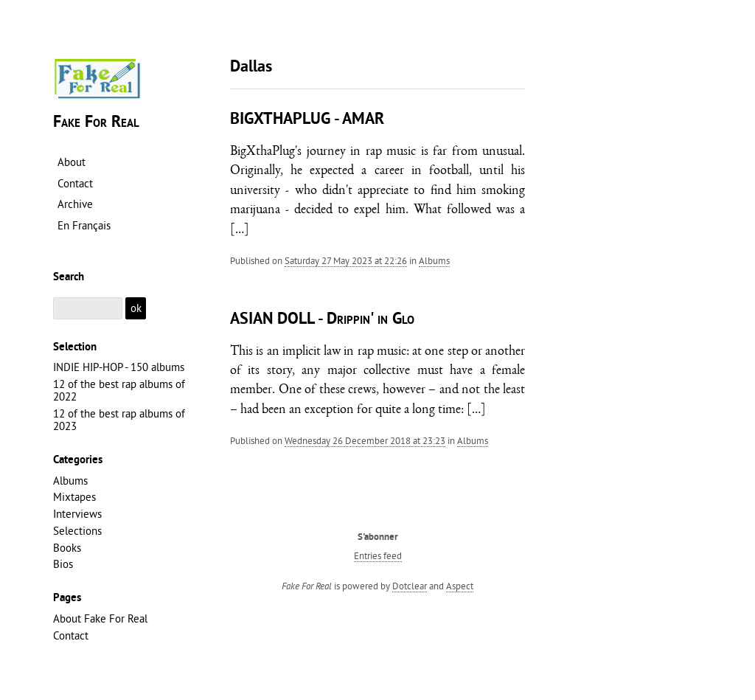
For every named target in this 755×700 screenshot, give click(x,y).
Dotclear (410, 586)
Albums (434, 260)
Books (67, 548)
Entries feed (378, 555)
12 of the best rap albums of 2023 (119, 420)
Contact (71, 635)
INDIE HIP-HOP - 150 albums (119, 367)
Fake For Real (96, 123)
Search (69, 277)
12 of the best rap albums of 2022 (119, 390)
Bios (63, 564)
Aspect (460, 586)
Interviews (77, 514)
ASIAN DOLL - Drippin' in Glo (322, 320)
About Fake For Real (100, 618)
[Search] (88, 309)
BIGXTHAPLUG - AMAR (307, 120)
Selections (77, 531)
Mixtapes (74, 497)
